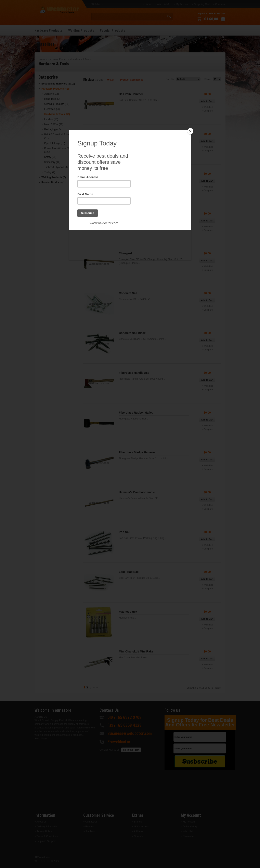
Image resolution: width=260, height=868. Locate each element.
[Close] (190, 131)
